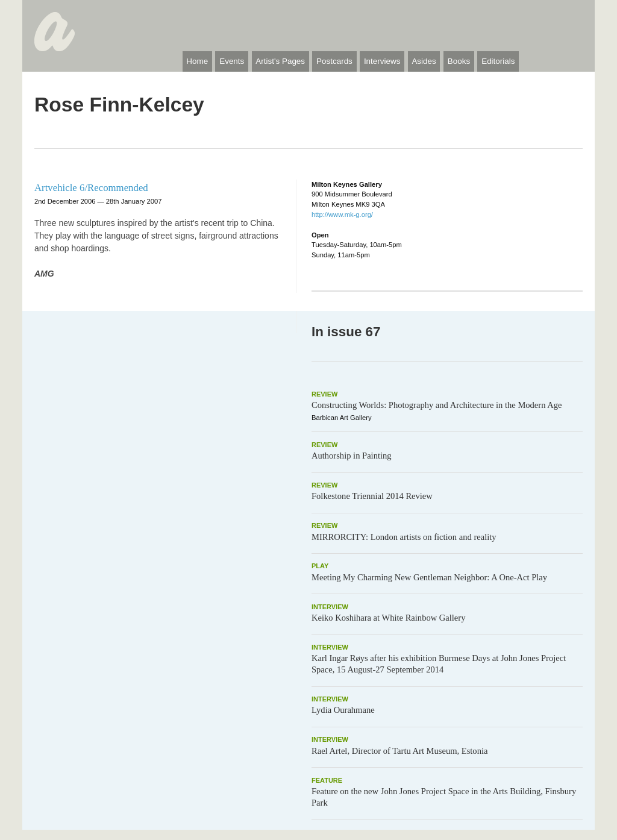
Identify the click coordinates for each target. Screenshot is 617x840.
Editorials (498, 61)
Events (232, 61)
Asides (424, 61)
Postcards (334, 61)
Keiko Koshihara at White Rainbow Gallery (388, 618)
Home (197, 61)
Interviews (382, 61)
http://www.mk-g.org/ (342, 215)
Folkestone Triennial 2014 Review (372, 496)
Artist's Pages (280, 61)
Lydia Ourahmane (343, 710)
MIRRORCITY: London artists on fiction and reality (404, 537)
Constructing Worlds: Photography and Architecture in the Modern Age (437, 405)
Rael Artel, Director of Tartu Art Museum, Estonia (399, 751)
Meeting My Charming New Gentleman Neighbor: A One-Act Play (429, 577)
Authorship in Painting (352, 456)
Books (459, 61)
